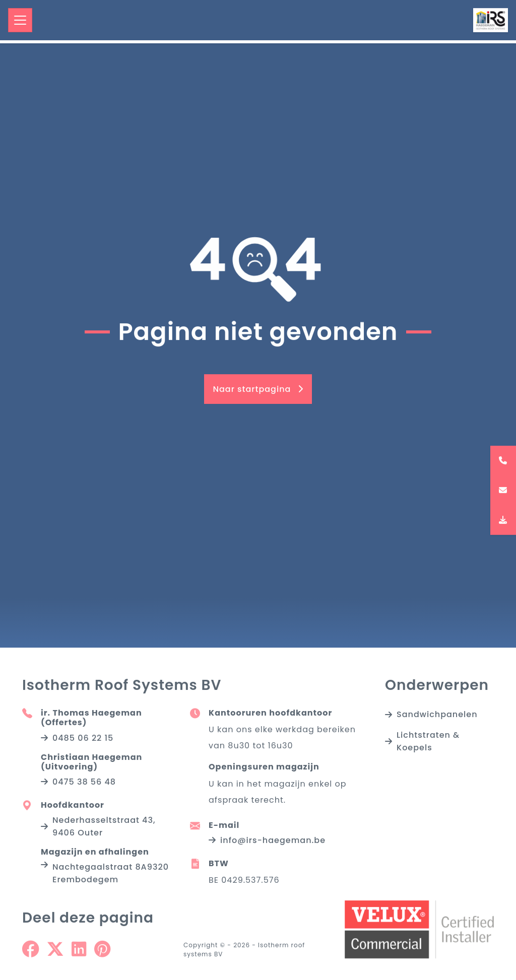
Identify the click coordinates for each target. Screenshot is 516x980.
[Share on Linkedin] (79, 953)
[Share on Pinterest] (102, 953)
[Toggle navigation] (20, 20)
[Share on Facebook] (30, 953)
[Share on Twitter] (55, 953)
